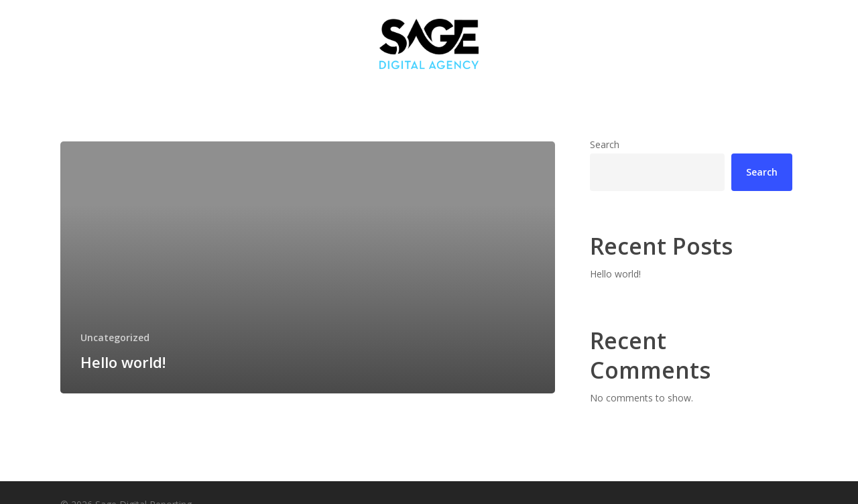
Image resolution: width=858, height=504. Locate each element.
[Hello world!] (308, 267)
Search (605, 144)
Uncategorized (115, 337)
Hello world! (615, 274)
